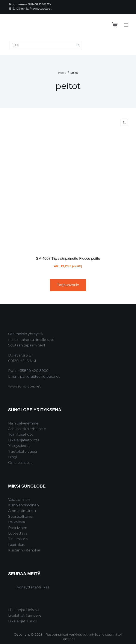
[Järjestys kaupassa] (124, 122)
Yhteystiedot (19, 446)
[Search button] (78, 45)
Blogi (13, 457)
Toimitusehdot (21, 434)
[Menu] (126, 25)
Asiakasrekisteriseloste (27, 429)
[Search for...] (42, 45)
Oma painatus (20, 463)
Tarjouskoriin (68, 285)
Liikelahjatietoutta (24, 440)
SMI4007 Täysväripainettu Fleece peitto (68, 259)
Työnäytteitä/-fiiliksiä (32, 587)
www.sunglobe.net (24, 386)
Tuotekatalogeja (23, 452)
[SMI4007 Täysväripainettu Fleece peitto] (68, 191)
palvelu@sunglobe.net (40, 377)
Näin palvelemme (23, 423)
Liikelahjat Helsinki (24, 610)
